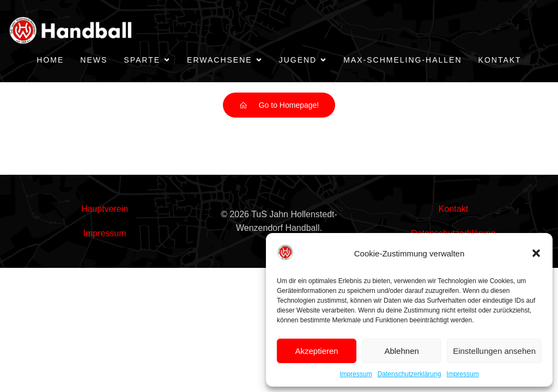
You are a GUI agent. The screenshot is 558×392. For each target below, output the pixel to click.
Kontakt (500, 60)
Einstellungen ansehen (494, 351)
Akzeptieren (316, 351)
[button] (536, 253)
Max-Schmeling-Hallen (402, 60)
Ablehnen (401, 351)
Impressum (356, 374)
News (94, 60)
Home (50, 60)
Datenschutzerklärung (410, 374)
